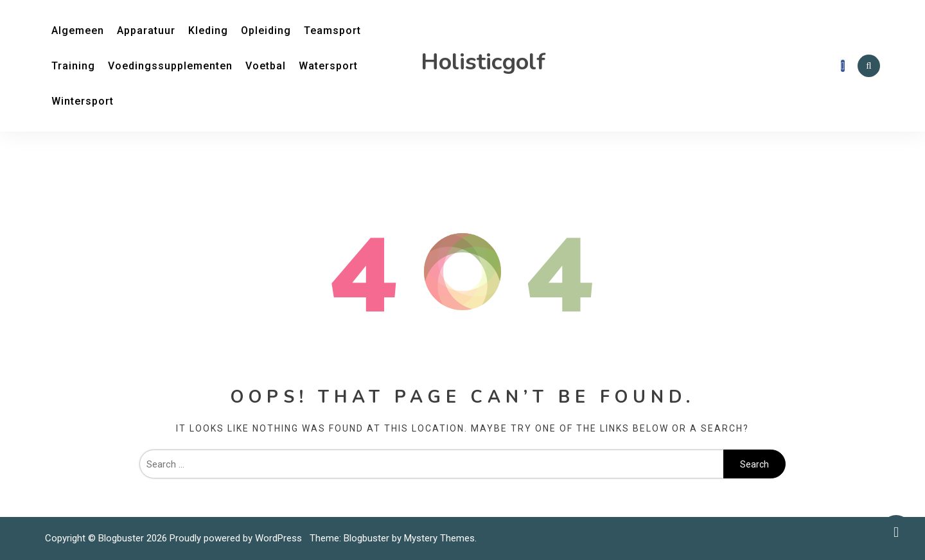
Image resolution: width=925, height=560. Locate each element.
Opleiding (266, 31)
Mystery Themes (439, 538)
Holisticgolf (483, 62)
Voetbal (266, 66)
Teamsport (332, 31)
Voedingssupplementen (170, 66)
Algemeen (78, 31)
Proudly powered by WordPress (237, 538)
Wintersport (83, 101)
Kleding (208, 31)
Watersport (328, 66)
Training (73, 66)
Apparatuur (146, 31)
